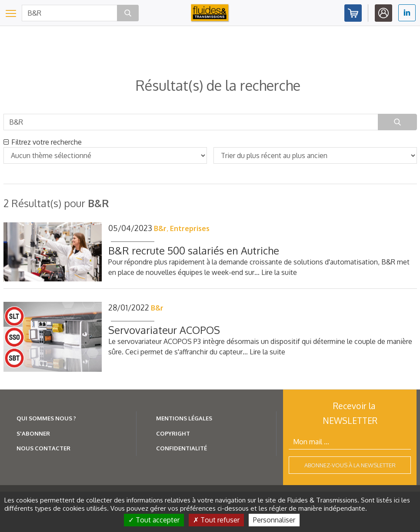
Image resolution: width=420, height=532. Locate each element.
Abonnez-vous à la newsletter (350, 465)
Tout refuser (216, 520)
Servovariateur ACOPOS (164, 330)
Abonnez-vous (353, 13)
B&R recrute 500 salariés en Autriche (194, 250)
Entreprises (190, 228)
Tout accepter (154, 520)
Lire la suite (279, 272)
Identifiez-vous (383, 13)
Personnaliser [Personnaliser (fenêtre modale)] (274, 520)
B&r (160, 228)
